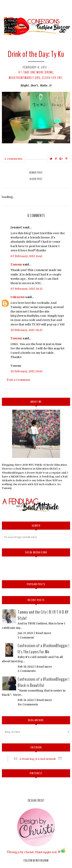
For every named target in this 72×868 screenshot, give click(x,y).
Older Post (36, 179)
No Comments (28, 704)
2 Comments (27, 671)
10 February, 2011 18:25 (27, 330)
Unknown (18, 297)
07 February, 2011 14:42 (26, 256)
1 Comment (26, 637)
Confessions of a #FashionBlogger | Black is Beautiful (43, 682)
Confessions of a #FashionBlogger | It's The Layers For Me (43, 649)
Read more (43, 633)
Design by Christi (22, 852)
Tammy (16, 264)
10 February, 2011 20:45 (27, 371)
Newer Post (36, 173)
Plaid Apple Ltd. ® (48, 852)
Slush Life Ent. (53, 78)
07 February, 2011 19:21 (27, 289)
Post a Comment (18, 380)
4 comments (13, 159)
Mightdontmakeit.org (25, 78)
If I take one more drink (36, 72)
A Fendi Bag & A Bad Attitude (38, 759)
